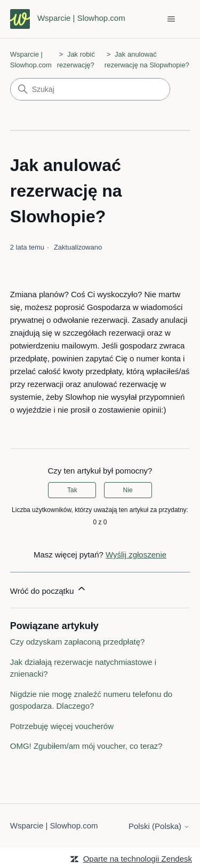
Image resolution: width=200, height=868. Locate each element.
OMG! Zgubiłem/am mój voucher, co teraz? (86, 746)
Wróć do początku (49, 589)
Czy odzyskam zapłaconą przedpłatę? (78, 642)
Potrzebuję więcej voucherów (62, 726)
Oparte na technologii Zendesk (138, 859)
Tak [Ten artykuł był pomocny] (72, 490)
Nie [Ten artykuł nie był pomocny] (128, 490)
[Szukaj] (90, 89)
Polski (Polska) (159, 826)
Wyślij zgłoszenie (136, 555)
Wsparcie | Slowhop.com (54, 826)
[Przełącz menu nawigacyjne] (171, 19)
